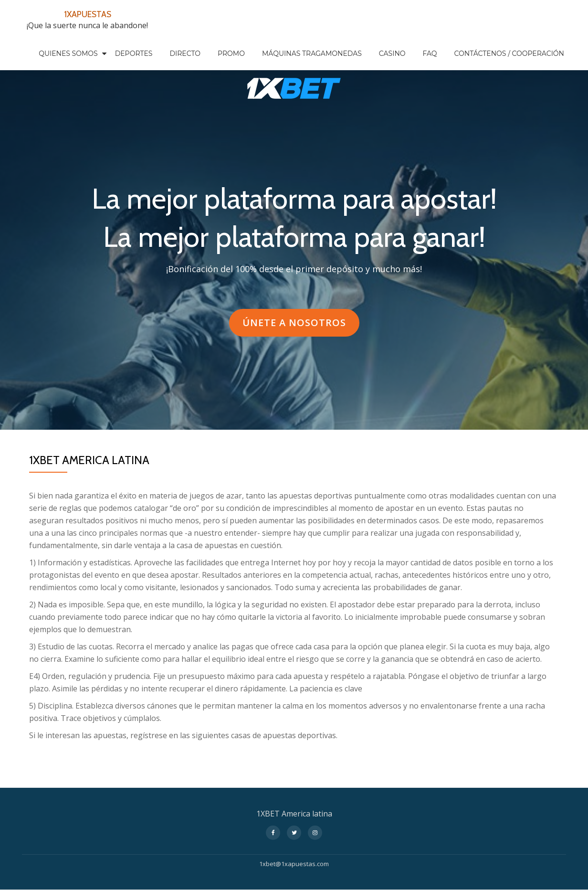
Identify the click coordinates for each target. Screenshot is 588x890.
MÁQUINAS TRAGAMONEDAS (312, 53)
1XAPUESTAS (88, 13)
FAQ (430, 53)
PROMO (231, 53)
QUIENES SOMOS (68, 53)
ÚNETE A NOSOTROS (294, 326)
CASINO (392, 53)
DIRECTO (185, 53)
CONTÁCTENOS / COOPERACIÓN (509, 53)
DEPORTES (134, 53)
